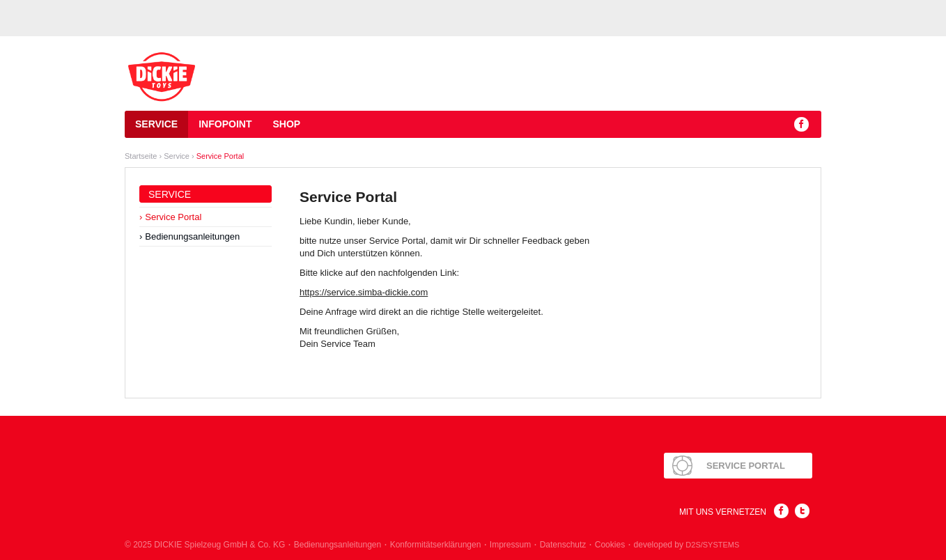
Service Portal (220, 156)
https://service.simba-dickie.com (364, 292)
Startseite (141, 156)
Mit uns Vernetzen (723, 512)
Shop (286, 124)
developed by (687, 545)
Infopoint (225, 124)
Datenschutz (563, 545)
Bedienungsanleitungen (192, 236)
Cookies (610, 545)
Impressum (510, 545)
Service (156, 124)
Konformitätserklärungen (436, 545)
